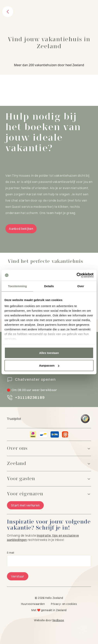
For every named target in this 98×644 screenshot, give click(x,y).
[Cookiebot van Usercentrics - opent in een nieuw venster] (77, 275)
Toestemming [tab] (17, 286)
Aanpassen (49, 365)
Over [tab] (81, 286)
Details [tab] (49, 286)
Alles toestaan (49, 353)
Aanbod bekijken (21, 229)
